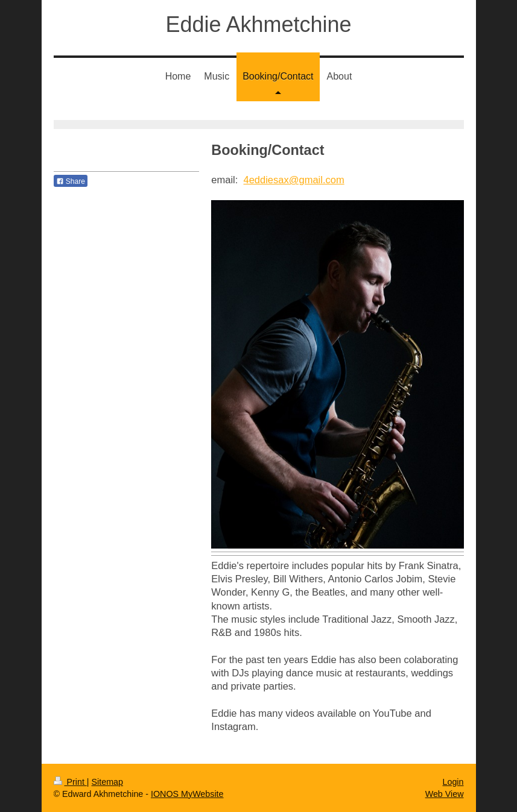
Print (70, 782)
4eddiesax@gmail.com (294, 180)
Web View (445, 794)
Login (453, 782)
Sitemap (107, 782)
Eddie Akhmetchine (258, 24)
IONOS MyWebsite (187, 794)
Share (71, 181)
